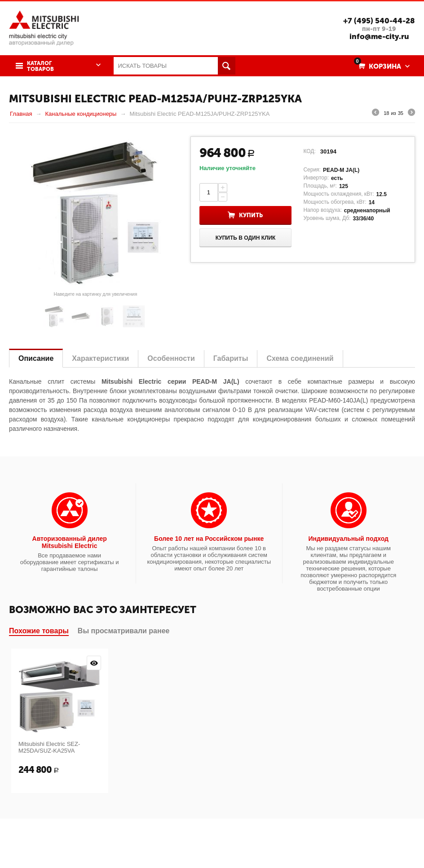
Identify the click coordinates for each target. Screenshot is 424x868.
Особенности (171, 358)
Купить (251, 215)
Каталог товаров (40, 66)
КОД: (309, 151)
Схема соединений (300, 358)
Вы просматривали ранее (124, 631)
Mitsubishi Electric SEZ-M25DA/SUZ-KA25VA (49, 747)
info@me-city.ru (379, 36)
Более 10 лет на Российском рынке (209, 539)
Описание (36, 358)
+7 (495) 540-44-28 (379, 21)
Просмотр (94, 663)
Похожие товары (39, 631)
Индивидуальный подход (349, 539)
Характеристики (100, 358)
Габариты (231, 358)
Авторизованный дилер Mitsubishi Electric (70, 542)
